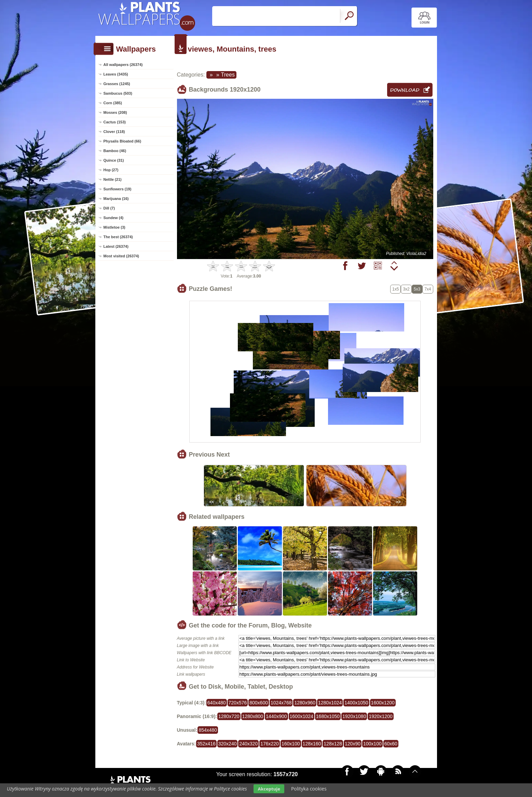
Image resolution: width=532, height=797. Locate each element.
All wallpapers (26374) (123, 65)
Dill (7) (109, 208)
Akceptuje (269, 789)
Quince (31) (114, 160)
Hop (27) (111, 170)
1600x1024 (302, 716)
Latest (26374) (116, 246)
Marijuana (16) (116, 199)
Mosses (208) (115, 112)
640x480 (217, 703)
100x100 (372, 744)
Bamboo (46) (115, 151)
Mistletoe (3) (114, 227)
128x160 (312, 744)
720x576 (238, 703)
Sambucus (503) (118, 93)
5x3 (417, 289)
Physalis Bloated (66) (122, 141)
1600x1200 (383, 703)
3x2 (406, 289)
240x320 (248, 744)
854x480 (208, 730)
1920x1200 (380, 716)
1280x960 (305, 703)
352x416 (206, 744)
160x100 (291, 744)
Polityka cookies (309, 789)
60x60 (391, 744)
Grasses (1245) (117, 84)
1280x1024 (330, 703)
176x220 (270, 744)
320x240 (228, 744)
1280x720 (229, 716)
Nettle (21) (113, 179)
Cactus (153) (115, 122)
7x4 (428, 289)
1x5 (395, 289)
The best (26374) (118, 237)
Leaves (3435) (116, 74)
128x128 (333, 744)
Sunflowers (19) (118, 189)
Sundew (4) (114, 218)
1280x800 (253, 716)
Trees (228, 75)
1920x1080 (354, 716)
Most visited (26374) (121, 256)
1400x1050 (356, 703)
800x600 (259, 703)
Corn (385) (113, 103)
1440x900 (276, 716)
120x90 (353, 744)
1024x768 (281, 703)
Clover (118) (114, 132)
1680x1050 (328, 716)
